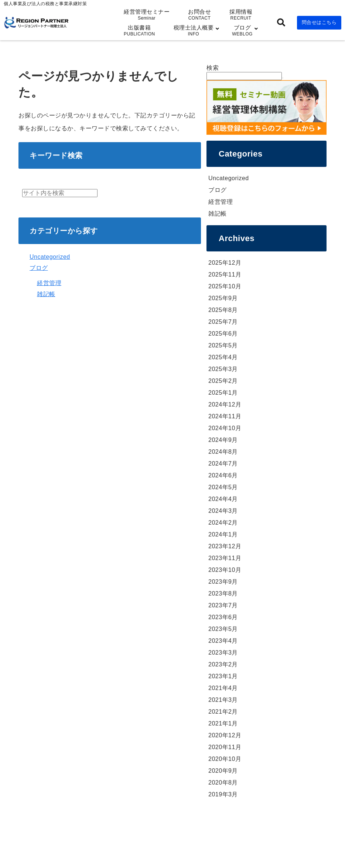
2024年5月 (223, 487)
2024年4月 (223, 499)
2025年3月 (223, 369)
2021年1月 (223, 723)
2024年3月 (223, 511)
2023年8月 (223, 593)
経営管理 (49, 283)
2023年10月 (225, 570)
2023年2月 (223, 664)
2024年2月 (223, 523)
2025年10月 (225, 286)
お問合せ (199, 15)
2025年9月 (223, 298)
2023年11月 (225, 558)
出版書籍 (139, 30)
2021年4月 (223, 688)
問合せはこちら (319, 22)
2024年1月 (223, 534)
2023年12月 (225, 546)
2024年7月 (223, 464)
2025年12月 (225, 263)
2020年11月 (225, 747)
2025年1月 (223, 393)
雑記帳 (46, 294)
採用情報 (241, 15)
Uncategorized (50, 257)
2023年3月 (223, 653)
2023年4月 (223, 641)
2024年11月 (225, 416)
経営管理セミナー (147, 15)
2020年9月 (223, 771)
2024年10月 (225, 428)
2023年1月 (223, 676)
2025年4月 (223, 357)
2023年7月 (223, 605)
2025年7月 (223, 322)
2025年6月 (223, 334)
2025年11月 (225, 275)
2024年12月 (225, 404)
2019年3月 (223, 794)
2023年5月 (223, 629)
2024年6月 (223, 475)
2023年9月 (223, 582)
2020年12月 (225, 735)
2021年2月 (223, 712)
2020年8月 (223, 783)
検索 (213, 68)
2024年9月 (223, 440)
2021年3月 (223, 700)
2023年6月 (223, 617)
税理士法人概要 (194, 30)
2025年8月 (223, 310)
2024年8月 (223, 452)
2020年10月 (225, 759)
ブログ (242, 30)
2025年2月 (223, 381)
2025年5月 (223, 345)
